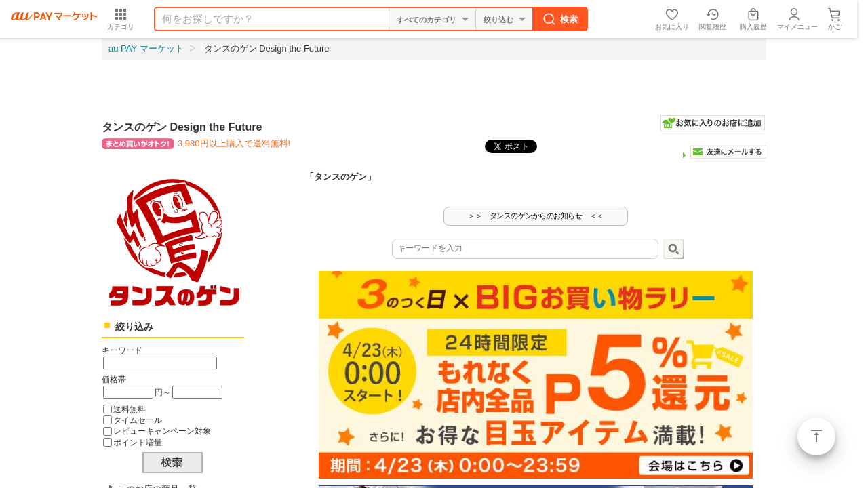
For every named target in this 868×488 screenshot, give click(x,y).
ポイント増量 (138, 442)
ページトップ (816, 436)
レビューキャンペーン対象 (162, 431)
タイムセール (138, 420)
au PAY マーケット (146, 48)
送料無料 (130, 409)
